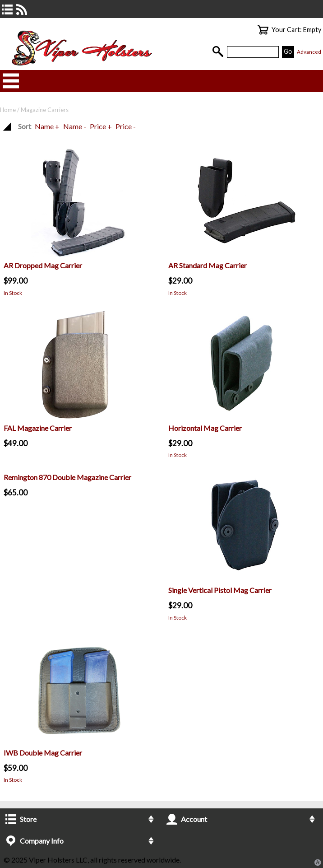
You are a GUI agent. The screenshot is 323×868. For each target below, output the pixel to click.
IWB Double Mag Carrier (43, 753)
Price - (126, 126)
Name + (47, 126)
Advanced (309, 52)
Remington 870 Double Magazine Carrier (67, 477)
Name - (75, 126)
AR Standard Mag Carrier (208, 265)
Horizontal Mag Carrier (205, 428)
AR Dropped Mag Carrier (43, 265)
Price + (101, 126)
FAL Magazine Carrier (38, 428)
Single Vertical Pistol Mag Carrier (220, 590)
